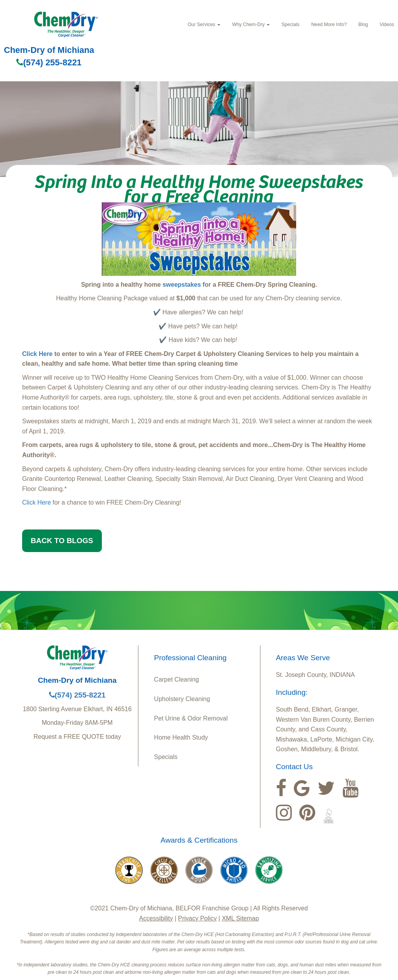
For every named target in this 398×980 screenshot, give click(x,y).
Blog (363, 25)
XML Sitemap (240, 918)
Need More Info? (329, 25)
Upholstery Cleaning (182, 699)
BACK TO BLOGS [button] (62, 541)
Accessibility (156, 918)
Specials (290, 25)
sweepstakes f (184, 285)
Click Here (37, 354)
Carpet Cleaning (176, 679)
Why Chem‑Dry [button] (251, 25)
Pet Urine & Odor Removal (191, 718)
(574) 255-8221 (49, 62)
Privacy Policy (197, 918)
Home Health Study (181, 737)
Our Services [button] (204, 25)
